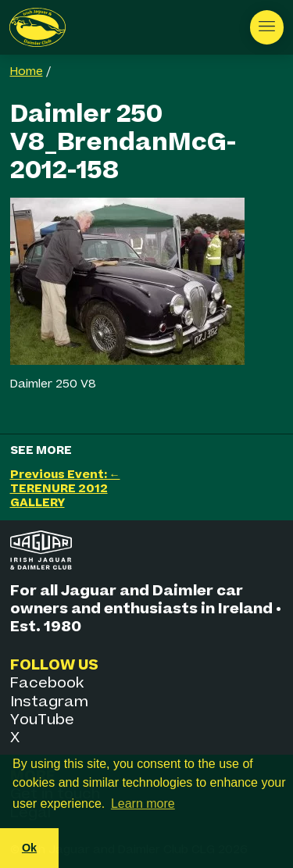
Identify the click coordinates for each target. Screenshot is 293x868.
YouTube (42, 720)
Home (27, 72)
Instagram (49, 702)
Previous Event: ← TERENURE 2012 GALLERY (65, 489)
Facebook (47, 683)
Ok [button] (29, 848)
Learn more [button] (143, 804)
